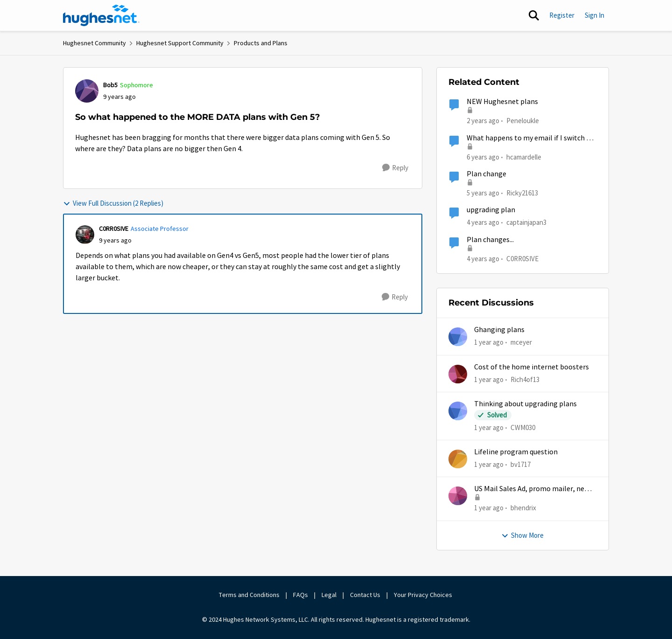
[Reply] (395, 168)
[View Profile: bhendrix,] (458, 496)
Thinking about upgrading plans (525, 404)
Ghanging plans (499, 330)
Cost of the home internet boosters (532, 367)
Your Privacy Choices (424, 595)
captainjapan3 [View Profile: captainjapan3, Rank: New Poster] (526, 222)
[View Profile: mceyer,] (458, 337)
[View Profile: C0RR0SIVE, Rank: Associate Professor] (85, 235)
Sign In (595, 15)
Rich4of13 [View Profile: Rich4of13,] (525, 379)
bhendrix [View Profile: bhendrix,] (523, 508)
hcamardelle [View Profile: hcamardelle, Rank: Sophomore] (524, 156)
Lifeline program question (516, 452)
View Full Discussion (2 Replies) (113, 203)
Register (562, 15)
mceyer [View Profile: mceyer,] (521, 342)
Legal (329, 595)
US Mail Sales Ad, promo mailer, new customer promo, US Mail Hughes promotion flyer (532, 489)
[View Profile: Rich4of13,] (458, 374)
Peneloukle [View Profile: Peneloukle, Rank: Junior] (523, 121)
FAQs (301, 595)
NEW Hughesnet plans (502, 102)
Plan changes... (490, 240)
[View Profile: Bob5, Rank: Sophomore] (87, 91)
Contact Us (365, 595)
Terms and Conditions (249, 595)
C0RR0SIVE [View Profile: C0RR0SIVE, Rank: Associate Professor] (114, 229)
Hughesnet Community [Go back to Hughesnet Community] (94, 43)
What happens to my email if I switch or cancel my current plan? (530, 138)
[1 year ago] (489, 343)
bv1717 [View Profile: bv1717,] (521, 464)
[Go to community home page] (101, 15)
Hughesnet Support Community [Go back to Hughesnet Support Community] (180, 43)
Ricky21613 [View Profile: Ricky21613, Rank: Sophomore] (522, 193)
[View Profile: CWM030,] (458, 411)
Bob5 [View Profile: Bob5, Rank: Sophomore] (110, 85)
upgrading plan (491, 210)
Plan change (486, 174)
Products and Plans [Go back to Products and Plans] (261, 43)
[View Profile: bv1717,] (458, 459)
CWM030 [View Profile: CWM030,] (523, 427)
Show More (522, 535)
